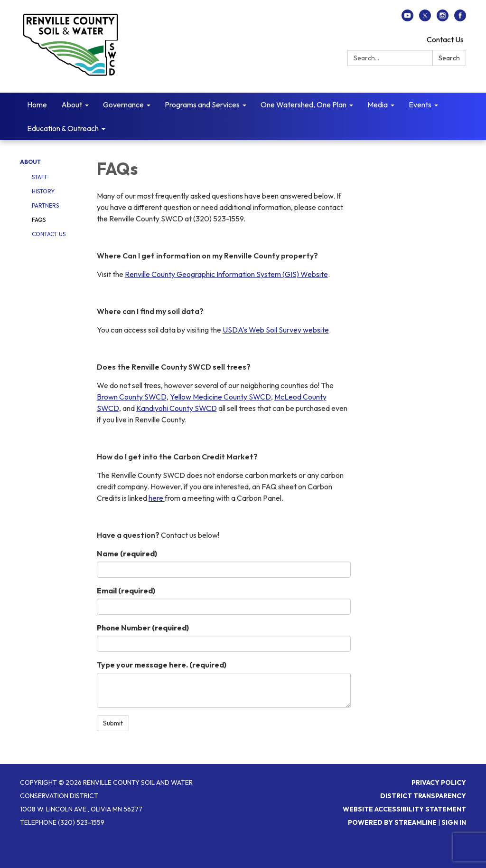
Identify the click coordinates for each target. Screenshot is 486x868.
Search (449, 58)
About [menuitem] (72, 105)
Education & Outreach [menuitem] (63, 128)
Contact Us (445, 39)
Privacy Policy (439, 782)
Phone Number (143, 628)
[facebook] (460, 19)
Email (126, 591)
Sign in (454, 822)
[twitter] (425, 19)
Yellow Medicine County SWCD (220, 397)
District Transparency (423, 796)
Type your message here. (162, 665)
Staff (40, 177)
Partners (45, 205)
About (30, 162)
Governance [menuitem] (123, 105)
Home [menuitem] (37, 105)
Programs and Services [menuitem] (202, 105)
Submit (113, 723)
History (43, 191)
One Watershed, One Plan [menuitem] (304, 105)
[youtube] (407, 19)
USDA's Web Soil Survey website (276, 330)
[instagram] (443, 19)
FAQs (39, 220)
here (157, 498)
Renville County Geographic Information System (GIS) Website (226, 274)
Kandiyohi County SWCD (177, 408)
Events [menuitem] (420, 105)
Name (127, 553)
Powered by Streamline (392, 822)
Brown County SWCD (132, 397)
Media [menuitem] (378, 105)
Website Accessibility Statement (404, 809)
